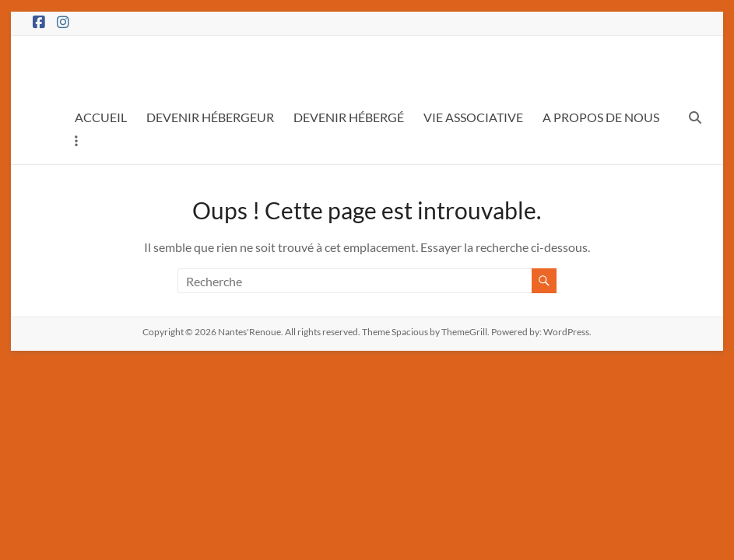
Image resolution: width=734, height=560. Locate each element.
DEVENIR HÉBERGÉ (349, 117)
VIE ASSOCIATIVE (473, 117)
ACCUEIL (101, 117)
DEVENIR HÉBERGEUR (210, 117)
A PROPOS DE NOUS (601, 117)
